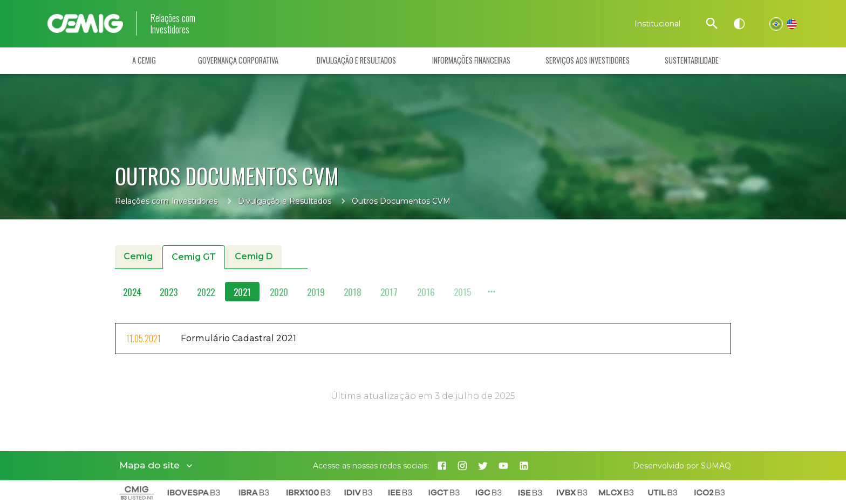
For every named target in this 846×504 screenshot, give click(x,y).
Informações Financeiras (471, 61)
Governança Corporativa (238, 61)
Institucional (657, 24)
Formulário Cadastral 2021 (238, 338)
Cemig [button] (138, 257)
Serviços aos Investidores (588, 61)
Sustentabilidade (692, 61)
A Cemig (144, 61)
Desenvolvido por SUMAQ (682, 466)
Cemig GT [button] (194, 257)
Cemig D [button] (254, 257)
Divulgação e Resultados (356, 61)
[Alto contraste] (739, 24)
